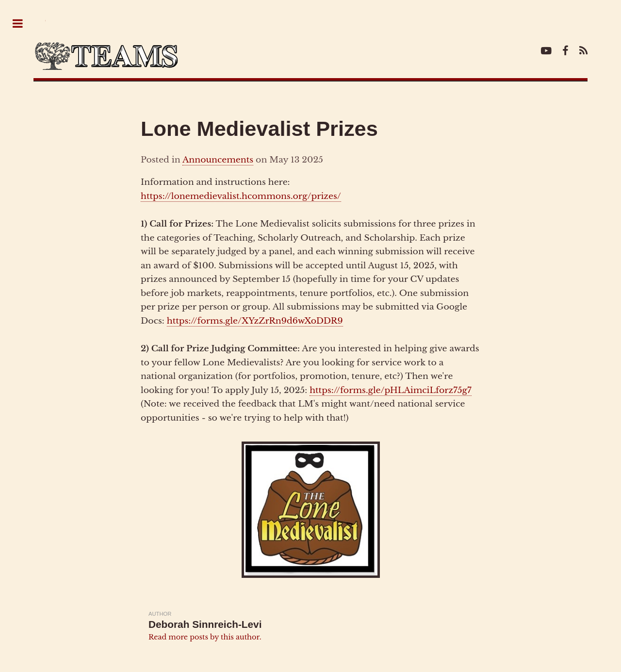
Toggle (23, 24)
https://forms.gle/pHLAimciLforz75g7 (391, 390)
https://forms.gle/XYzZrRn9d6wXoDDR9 (255, 321)
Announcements (218, 160)
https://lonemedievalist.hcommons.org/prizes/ (241, 196)
